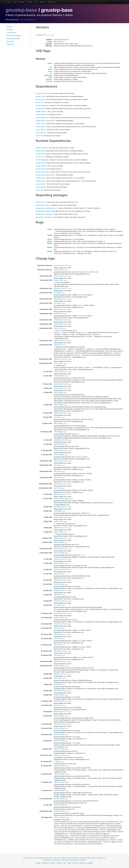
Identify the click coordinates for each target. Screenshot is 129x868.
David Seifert (58, 511)
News (15, 2)
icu (51, 73)
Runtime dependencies (18, 35)
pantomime (48, 217)
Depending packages (18, 38)
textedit (48, 211)
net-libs (38, 127)
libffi (50, 77)
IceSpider (90, 863)
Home (9, 2)
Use (36, 2)
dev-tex (38, 118)
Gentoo (38, 863)
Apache (53, 863)
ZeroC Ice (75, 863)
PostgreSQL (45, 863)
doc (51, 67)
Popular (30, 2)
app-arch (39, 202)
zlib (42, 136)
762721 (50, 239)
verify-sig (49, 79)
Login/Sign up (51, 2)
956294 (50, 247)
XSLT (65, 863)
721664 (50, 229)
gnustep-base (21, 10)
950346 (50, 243)
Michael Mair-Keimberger (62, 498)
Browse (22, 2)
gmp (43, 99)
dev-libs (38, 96)
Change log (18, 44)
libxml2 (44, 112)
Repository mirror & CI (61, 265)
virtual (38, 130)
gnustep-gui (49, 214)
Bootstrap (83, 863)
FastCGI (59, 863)
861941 (50, 241)
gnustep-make (50, 121)
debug (50, 63)
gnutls (50, 69)
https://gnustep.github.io (28, 20)
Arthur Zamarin (59, 314)
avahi (43, 124)
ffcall (43, 96)
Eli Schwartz (58, 293)
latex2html (45, 118)
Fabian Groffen (59, 280)
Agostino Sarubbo (60, 766)
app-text (38, 93)
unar (44, 202)
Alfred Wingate (59, 392)
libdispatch (48, 75)
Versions (18, 27)
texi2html (45, 93)
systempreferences (51, 208)
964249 (50, 251)
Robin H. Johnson (60, 755)
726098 (50, 235)
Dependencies (18, 33)
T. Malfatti (57, 761)
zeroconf (49, 81)
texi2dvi (43, 133)
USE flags (18, 30)
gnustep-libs (40, 217)
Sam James (58, 303)
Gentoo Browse (116, 2)
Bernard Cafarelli (59, 270)
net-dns (38, 124)
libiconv (43, 130)
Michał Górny (58, 328)
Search (42, 2)
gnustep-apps (40, 205)
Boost (69, 863)
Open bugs (18, 41)
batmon (48, 205)
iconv (50, 71)
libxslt (44, 115)
